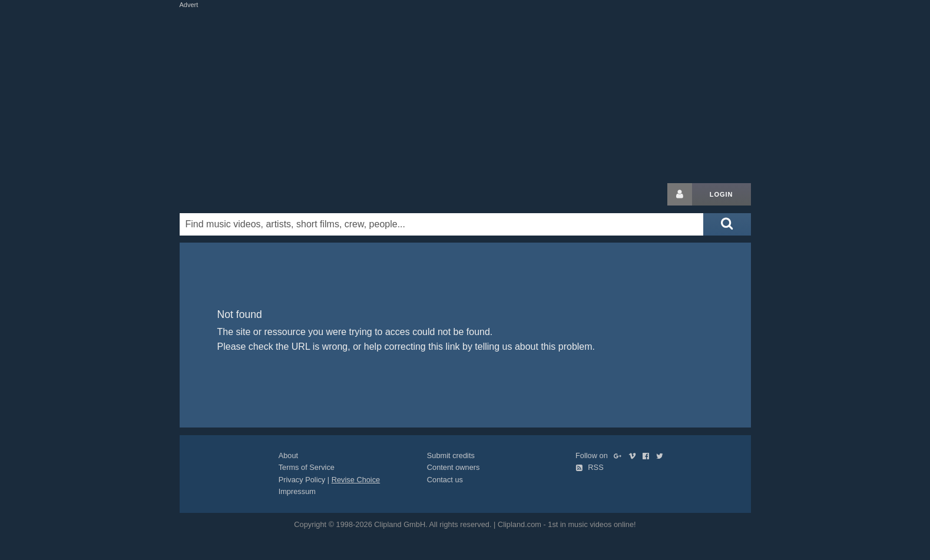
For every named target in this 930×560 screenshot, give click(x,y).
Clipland (241, 194)
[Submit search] (727, 224)
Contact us (445, 480)
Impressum (297, 491)
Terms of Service (307, 467)
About (288, 455)
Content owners (454, 467)
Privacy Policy (302, 480)
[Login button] (680, 194)
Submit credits (451, 455)
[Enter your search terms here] (442, 224)
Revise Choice (356, 480)
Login (722, 194)
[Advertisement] (465, 93)
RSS (590, 467)
